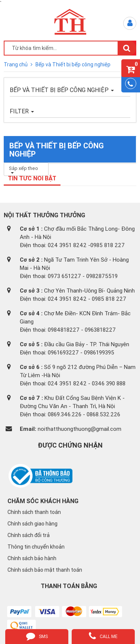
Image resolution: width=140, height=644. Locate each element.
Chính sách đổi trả (29, 535)
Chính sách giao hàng (32, 524)
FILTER (22, 111)
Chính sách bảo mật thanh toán (45, 570)
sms (37, 636)
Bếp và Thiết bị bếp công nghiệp (73, 64)
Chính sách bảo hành (32, 558)
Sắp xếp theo (24, 169)
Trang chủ (16, 64)
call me (103, 636)
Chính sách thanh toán (34, 512)
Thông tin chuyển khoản (36, 547)
